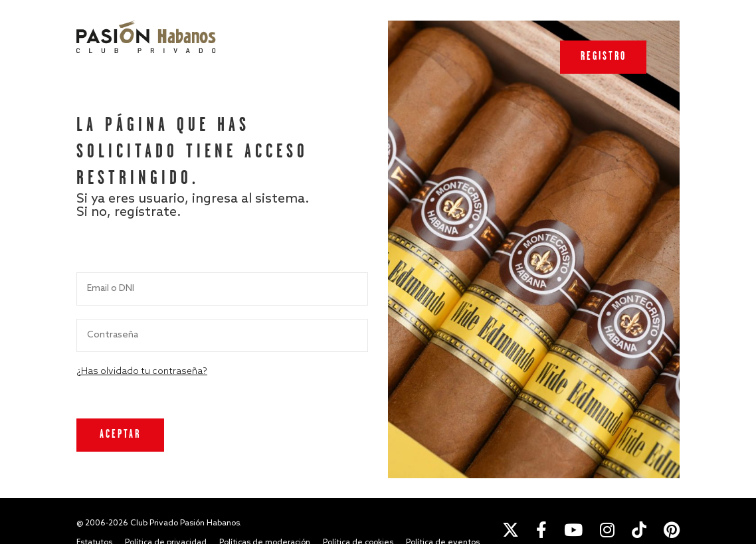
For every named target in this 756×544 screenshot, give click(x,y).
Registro (604, 57)
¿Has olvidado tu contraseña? (142, 372)
